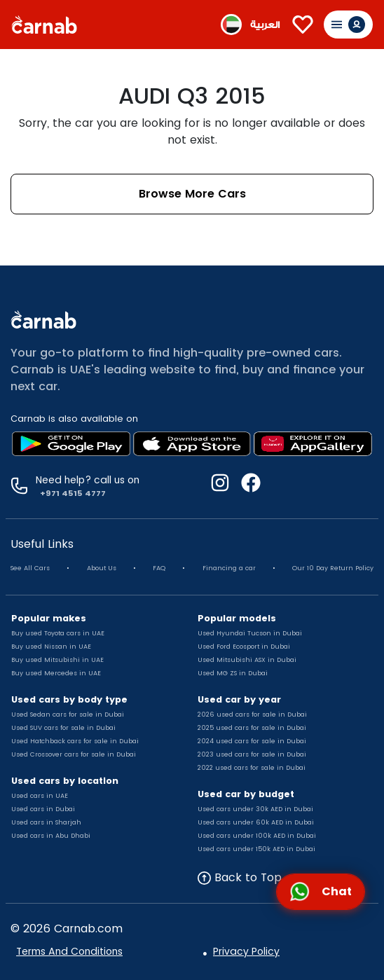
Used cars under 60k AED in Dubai (256, 822)
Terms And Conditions (69, 951)
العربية (265, 25)
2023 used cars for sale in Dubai (252, 754)
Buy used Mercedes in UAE (56, 673)
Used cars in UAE (40, 796)
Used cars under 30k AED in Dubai (255, 809)
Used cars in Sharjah (46, 822)
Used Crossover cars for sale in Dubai (74, 754)
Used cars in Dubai (43, 809)
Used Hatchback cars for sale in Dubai (75, 741)
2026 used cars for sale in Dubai (252, 715)
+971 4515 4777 (71, 493)
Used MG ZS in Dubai (233, 673)
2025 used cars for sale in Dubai (252, 728)
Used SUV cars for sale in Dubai (63, 728)
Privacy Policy (246, 951)
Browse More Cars (192, 194)
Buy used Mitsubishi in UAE (57, 660)
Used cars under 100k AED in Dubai (257, 836)
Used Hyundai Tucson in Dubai (250, 633)
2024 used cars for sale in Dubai (252, 741)
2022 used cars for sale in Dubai (252, 768)
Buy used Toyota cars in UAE (58, 633)
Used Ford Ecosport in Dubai (244, 647)
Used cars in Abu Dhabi (51, 836)
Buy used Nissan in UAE (51, 647)
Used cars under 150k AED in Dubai (256, 849)
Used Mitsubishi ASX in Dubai (247, 660)
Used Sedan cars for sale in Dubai (68, 715)
